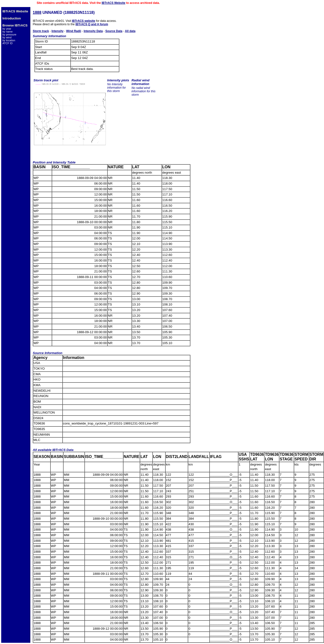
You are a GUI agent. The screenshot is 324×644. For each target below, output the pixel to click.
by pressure (9, 34)
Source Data (114, 31)
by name (8, 32)
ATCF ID (8, 43)
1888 (37, 13)
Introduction (12, 18)
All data (130, 31)
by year (7, 29)
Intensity (57, 31)
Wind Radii (73, 31)
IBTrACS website (83, 21)
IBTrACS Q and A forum (92, 24)
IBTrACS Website (113, 3)
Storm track (41, 31)
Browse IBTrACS (15, 25)
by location (9, 40)
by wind (7, 37)
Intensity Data (93, 31)
